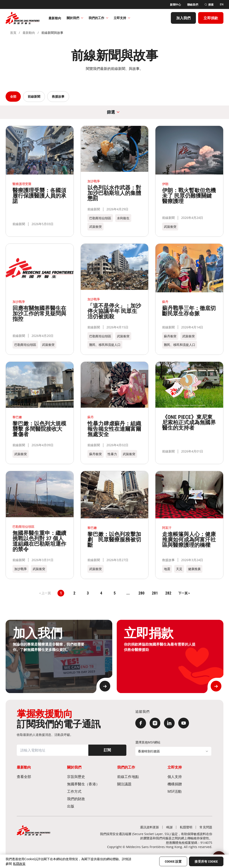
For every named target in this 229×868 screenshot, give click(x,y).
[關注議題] (140, 784)
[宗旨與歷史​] (90, 776)
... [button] (128, 593)
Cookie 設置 (173, 862)
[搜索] (209, 4)
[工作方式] (90, 791)
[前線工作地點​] (140, 776)
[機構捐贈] (190, 784)
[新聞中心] (175, 4)
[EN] (222, 4)
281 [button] (155, 593)
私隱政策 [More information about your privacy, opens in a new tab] (19, 864)
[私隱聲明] (186, 827)
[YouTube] (184, 723)
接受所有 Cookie (206, 862)
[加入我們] (183, 18)
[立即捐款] (211, 18)
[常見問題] (206, 827)
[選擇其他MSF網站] (173, 751)
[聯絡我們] (193, 4)
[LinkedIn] (169, 723)
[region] (114, 861)
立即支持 (122, 18)
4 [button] (101, 593)
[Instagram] (155, 723)
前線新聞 (34, 96)
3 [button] (88, 593)
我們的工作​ (98, 18)
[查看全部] (39, 776)
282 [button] (168, 593)
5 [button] (115, 593)
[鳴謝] (169, 827)
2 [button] (74, 593)
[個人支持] (190, 776)
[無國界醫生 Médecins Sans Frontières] (23, 18)
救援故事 (58, 96)
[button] (184, 593)
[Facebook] (141, 723)
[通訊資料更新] (149, 827)
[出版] (90, 806)
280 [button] (141, 593)
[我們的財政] (90, 799)
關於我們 (75, 18)
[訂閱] (107, 750)
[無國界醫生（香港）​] (90, 784)
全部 (13, 96)
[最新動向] (55, 18)
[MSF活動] (190, 791)
